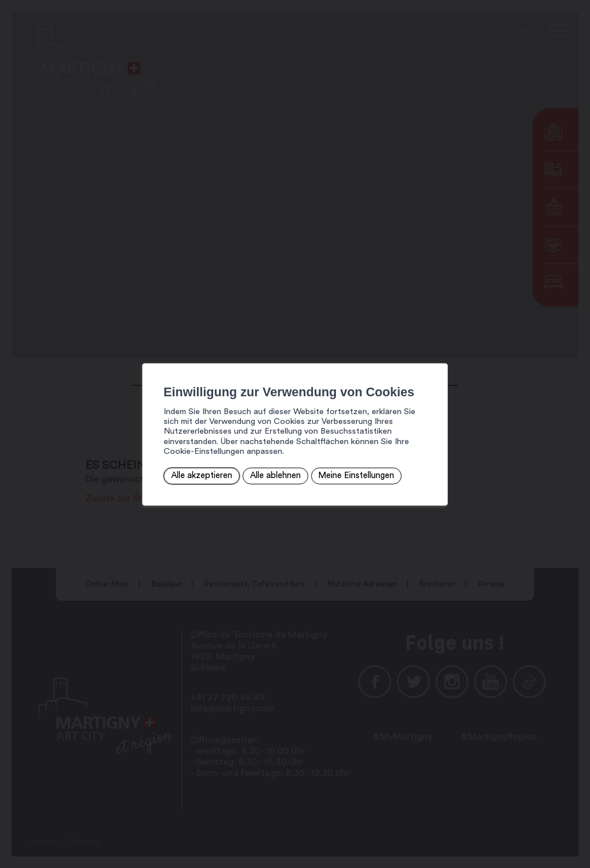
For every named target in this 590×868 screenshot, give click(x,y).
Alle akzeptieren (175, 470)
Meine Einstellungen (327, 470)
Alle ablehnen (247, 470)
